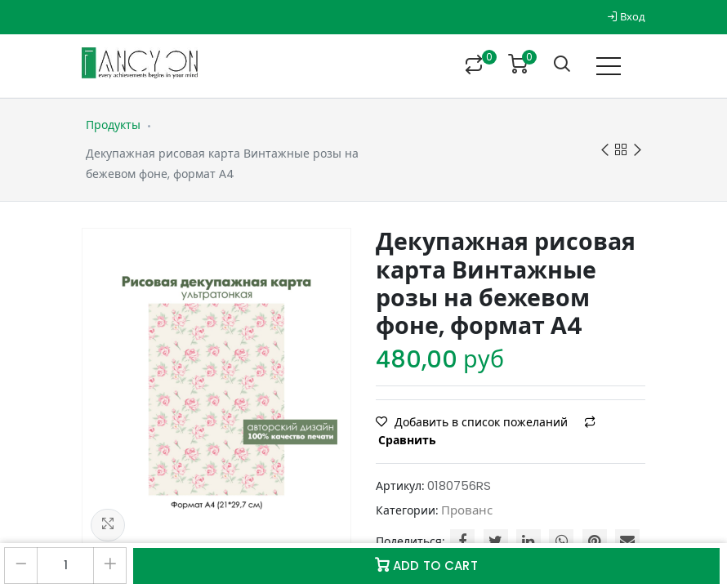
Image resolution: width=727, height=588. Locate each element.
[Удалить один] (21, 566)
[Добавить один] (110, 566)
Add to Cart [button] (426, 566)
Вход (626, 17)
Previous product (605, 151)
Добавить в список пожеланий (473, 422)
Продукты (113, 125)
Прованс (467, 510)
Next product (638, 151)
